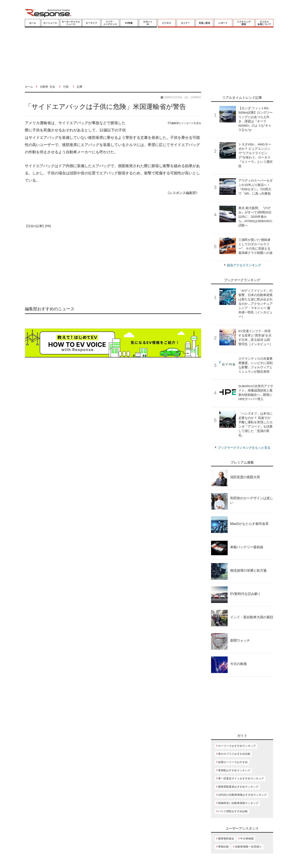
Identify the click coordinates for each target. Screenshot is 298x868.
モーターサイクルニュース (71, 23)
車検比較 (223, 847)
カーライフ (91, 23)
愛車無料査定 (226, 839)
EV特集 (129, 23)
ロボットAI (148, 23)
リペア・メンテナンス (110, 23)
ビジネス (167, 23)
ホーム (33, 23)
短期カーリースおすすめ (233, 762)
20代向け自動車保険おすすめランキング (242, 795)
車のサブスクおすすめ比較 (234, 754)
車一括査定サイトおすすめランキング (241, 778)
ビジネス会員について (264, 23)
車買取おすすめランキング (234, 770)
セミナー (185, 23)
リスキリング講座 (244, 23)
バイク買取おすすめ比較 (233, 811)
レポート (223, 23)
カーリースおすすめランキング (237, 746)
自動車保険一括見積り (248, 847)
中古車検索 (247, 839)
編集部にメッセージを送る (185, 123)
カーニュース (50, 23)
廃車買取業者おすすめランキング (238, 787)
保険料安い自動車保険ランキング (238, 803)
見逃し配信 (204, 23)
